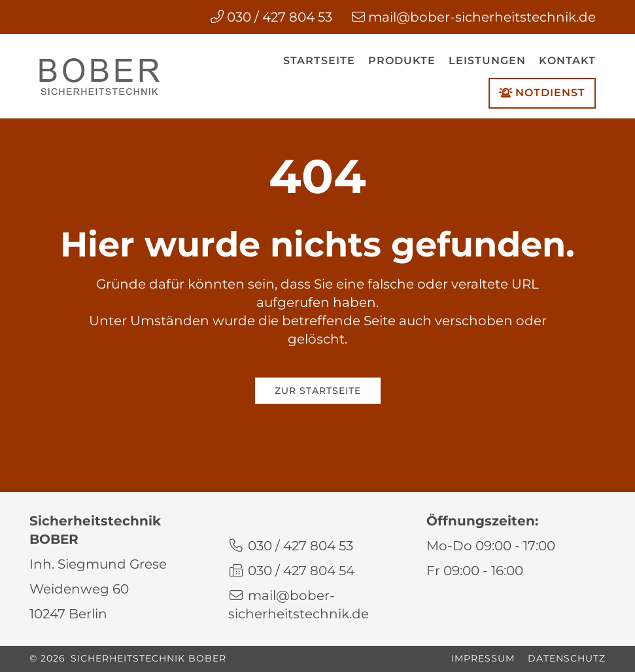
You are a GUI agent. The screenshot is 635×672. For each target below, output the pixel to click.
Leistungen (487, 61)
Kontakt (567, 61)
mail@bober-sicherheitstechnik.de (482, 17)
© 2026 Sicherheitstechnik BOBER (128, 658)
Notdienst (542, 93)
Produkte (402, 61)
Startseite (319, 61)
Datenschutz (567, 658)
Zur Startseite (318, 391)
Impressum (483, 658)
